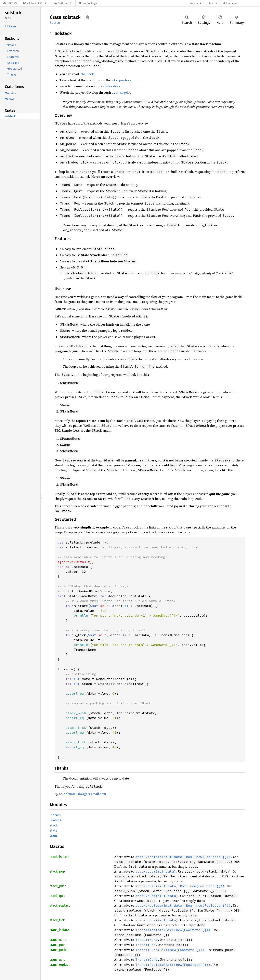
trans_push (58, 950)
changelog (124, 92)
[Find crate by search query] (243, 3)
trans (54, 835)
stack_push (58, 886)
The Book (87, 74)
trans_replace (60, 965)
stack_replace (60, 906)
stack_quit (57, 896)
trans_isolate (59, 930)
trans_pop (57, 945)
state (54, 830)
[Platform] (63, 3)
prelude (56, 820)
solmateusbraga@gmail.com (85, 794)
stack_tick (57, 920)
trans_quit (57, 960)
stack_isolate (60, 857)
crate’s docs (112, 86)
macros (55, 815)
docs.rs (194, 3)
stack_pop (57, 871)
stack (54, 825)
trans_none (58, 940)
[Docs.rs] (10, 3)
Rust (211, 3)
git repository (121, 80)
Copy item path (87, 17)
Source (55, 23)
